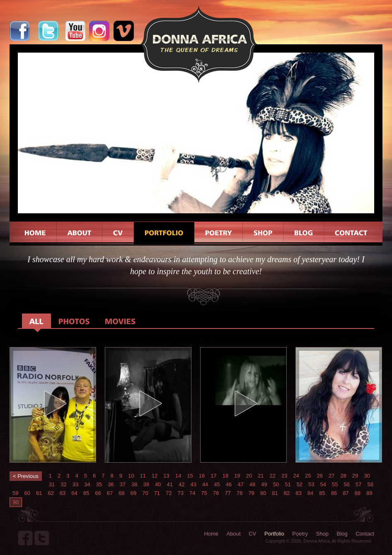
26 (319, 476)
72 (169, 493)
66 (98, 493)
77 (227, 493)
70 (145, 493)
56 (347, 484)
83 (298, 493)
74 (192, 493)
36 (111, 484)
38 (134, 484)
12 (155, 476)
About (234, 534)
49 (264, 484)
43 (193, 484)
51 (288, 484)
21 (261, 476)
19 (237, 476)
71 (157, 493)
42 (181, 484)
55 (335, 484)
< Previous (26, 476)
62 (51, 493)
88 (358, 493)
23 (284, 476)
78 (240, 493)
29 (355, 476)
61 (39, 493)
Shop (322, 534)
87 (346, 493)
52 (300, 484)
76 (216, 493)
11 (143, 476)
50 (276, 484)
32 (63, 484)
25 (308, 476)
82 (287, 493)
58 (370, 484)
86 (334, 493)
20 (249, 476)
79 (251, 493)
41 (169, 484)
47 (240, 484)
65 (86, 493)
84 (310, 493)
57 (358, 484)
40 (158, 484)
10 (131, 476)
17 (213, 476)
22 (273, 476)
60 (27, 493)
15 (190, 476)
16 (202, 476)
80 (263, 493)
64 (74, 493)
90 (16, 502)
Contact (365, 534)
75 (204, 493)
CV (252, 534)
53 (311, 484)
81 (275, 493)
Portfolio (274, 534)
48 (252, 484)
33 (75, 484)
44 (205, 484)
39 (146, 484)
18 (225, 476)
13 (166, 476)
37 (123, 484)
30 (367, 476)
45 (217, 484)
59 (15, 493)
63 (63, 493)
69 (133, 493)
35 (99, 484)
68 (121, 493)
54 (323, 484)
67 (110, 493)
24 (296, 476)
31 (52, 484)
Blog (342, 534)
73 (181, 493)
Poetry (300, 534)
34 (87, 484)
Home (211, 534)
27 (332, 476)
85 (322, 493)
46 (229, 484)
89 (369, 493)
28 (343, 476)
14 (178, 476)
